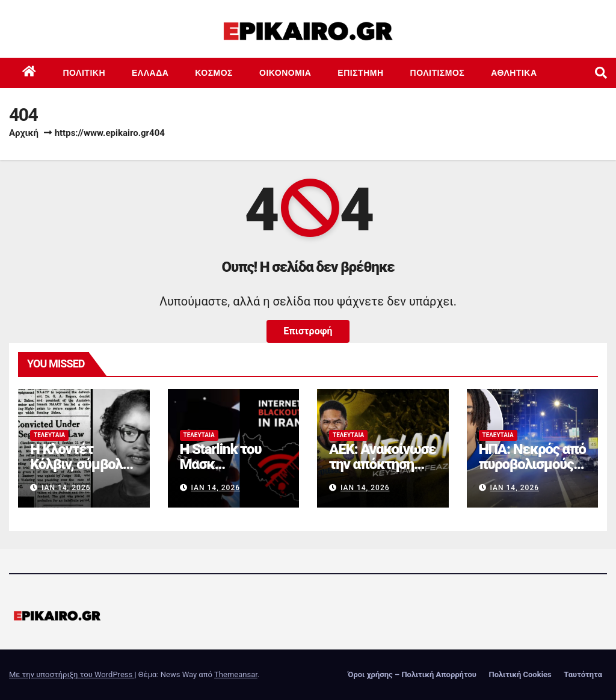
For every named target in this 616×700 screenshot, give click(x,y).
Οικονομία (285, 73)
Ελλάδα (150, 73)
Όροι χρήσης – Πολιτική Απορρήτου (412, 674)
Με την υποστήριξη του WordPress (72, 674)
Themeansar (236, 674)
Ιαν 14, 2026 (66, 488)
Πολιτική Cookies (520, 674)
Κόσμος (214, 73)
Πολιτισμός (438, 73)
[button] (601, 73)
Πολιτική (85, 73)
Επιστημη (360, 73)
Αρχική (24, 133)
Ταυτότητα (583, 674)
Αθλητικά (514, 73)
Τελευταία (49, 435)
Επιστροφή (308, 331)
